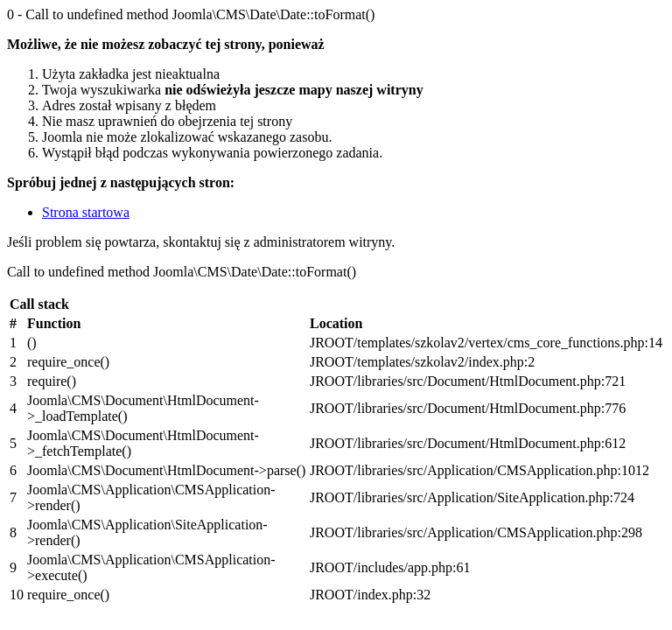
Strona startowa (86, 212)
